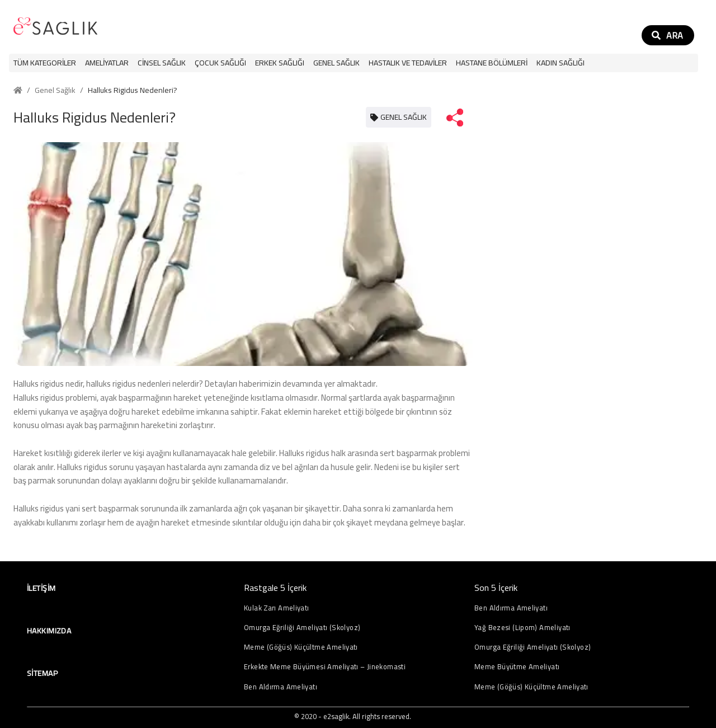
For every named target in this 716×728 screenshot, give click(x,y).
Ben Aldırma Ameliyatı (281, 687)
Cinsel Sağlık (162, 63)
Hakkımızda (49, 631)
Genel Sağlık (336, 63)
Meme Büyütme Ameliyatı (517, 667)
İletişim (41, 588)
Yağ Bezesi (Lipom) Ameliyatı (522, 628)
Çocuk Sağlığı (220, 63)
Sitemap (42, 673)
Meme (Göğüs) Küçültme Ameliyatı (301, 647)
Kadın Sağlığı (560, 63)
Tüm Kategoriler (45, 63)
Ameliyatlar (107, 63)
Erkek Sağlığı (280, 63)
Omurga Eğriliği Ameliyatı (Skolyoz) (302, 628)
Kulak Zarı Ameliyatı (277, 608)
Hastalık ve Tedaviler (408, 63)
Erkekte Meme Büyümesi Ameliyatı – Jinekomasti (325, 667)
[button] (107, 63)
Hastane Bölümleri (492, 63)
